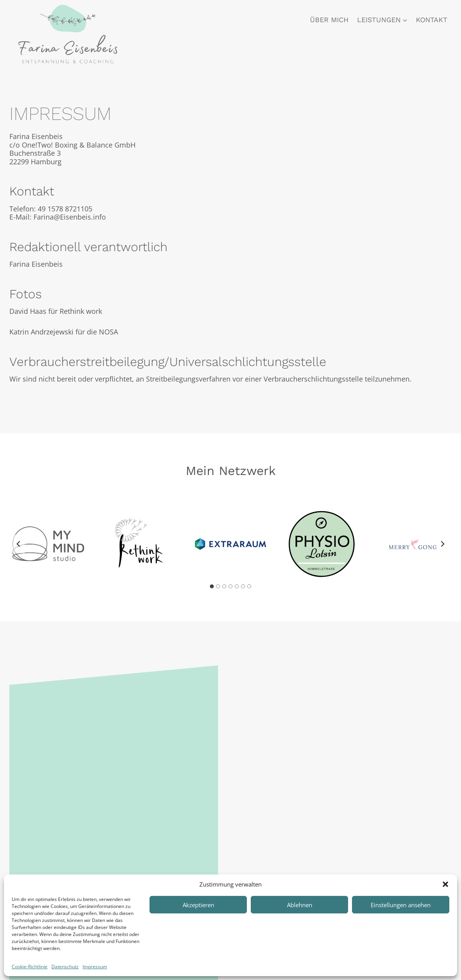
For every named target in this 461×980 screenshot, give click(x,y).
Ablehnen (300, 905)
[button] (445, 884)
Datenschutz (65, 967)
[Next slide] (442, 544)
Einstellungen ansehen (401, 905)
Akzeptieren (198, 905)
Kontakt (432, 20)
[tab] (212, 586)
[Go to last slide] (19, 544)
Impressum (95, 967)
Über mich (329, 20)
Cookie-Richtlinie (30, 967)
